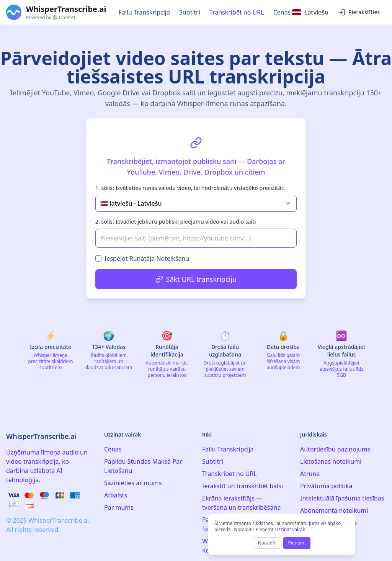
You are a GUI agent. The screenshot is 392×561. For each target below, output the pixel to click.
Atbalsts (116, 495)
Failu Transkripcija (144, 12)
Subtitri (190, 12)
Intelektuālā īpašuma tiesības (342, 498)
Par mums (119, 507)
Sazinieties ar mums (133, 483)
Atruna (310, 474)
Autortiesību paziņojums (335, 449)
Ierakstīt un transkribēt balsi (243, 486)
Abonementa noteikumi (334, 510)
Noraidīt (267, 543)
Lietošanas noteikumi (331, 461)
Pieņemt (297, 543)
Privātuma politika (326, 486)
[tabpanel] (196, 208)
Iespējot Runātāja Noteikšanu (147, 258)
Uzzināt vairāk (290, 529)
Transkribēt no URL (237, 12)
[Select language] (310, 12)
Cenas (282, 12)
